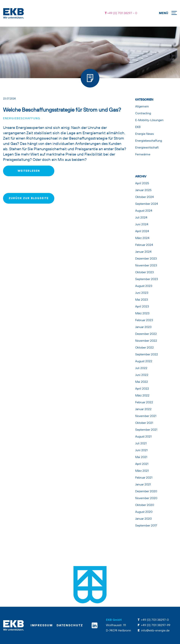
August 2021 (143, 437)
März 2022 (142, 396)
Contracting (143, 114)
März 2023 (142, 314)
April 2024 (142, 231)
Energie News (144, 134)
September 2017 (146, 526)
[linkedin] (95, 625)
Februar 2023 (144, 320)
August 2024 (144, 211)
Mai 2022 (142, 382)
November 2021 (146, 416)
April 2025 (142, 183)
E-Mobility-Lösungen (149, 120)
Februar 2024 (144, 245)
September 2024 (147, 204)
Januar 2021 (143, 485)
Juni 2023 (142, 293)
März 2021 (142, 471)
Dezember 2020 (146, 492)
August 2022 (144, 361)
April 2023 (142, 307)
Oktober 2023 (144, 272)
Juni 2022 (142, 375)
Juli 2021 (141, 444)
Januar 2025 (143, 190)
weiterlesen (29, 171)
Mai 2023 (142, 300)
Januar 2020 (143, 519)
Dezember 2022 (146, 334)
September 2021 (146, 430)
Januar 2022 (143, 409)
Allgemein (142, 107)
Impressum (42, 626)
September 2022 (147, 355)
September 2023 (147, 279)
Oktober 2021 (144, 423)
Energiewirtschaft (147, 148)
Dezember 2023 (146, 259)
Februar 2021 (144, 478)
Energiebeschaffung (22, 118)
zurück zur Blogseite (29, 198)
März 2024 (142, 238)
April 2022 (142, 389)
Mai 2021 (141, 457)
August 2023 (144, 286)
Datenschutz (70, 626)
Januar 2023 (143, 327)
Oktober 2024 (144, 197)
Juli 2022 (141, 368)
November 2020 (146, 498)
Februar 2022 (144, 403)
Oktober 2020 (145, 505)
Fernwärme (143, 155)
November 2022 (146, 341)
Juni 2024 (142, 225)
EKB (138, 127)
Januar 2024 (143, 252)
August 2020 (144, 512)
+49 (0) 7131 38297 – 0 (122, 13)
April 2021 (142, 464)
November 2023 (146, 266)
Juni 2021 (141, 450)
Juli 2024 (141, 218)
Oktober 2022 (144, 348)
